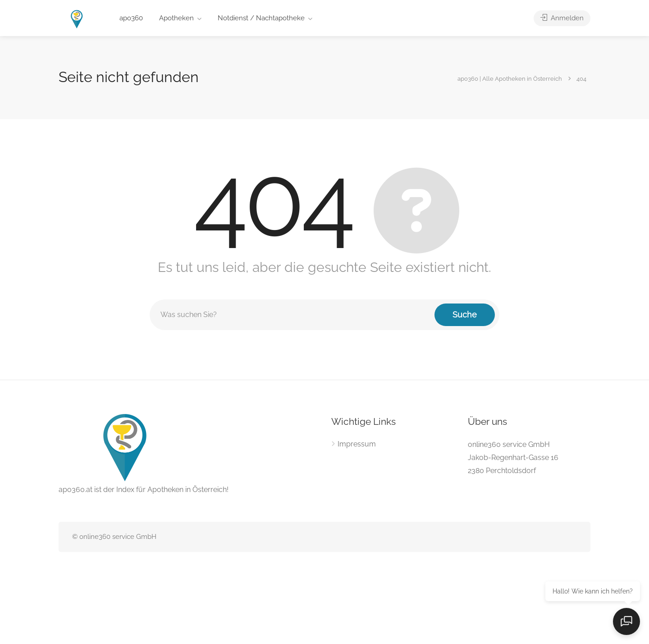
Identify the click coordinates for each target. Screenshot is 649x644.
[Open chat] (626, 621)
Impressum (357, 444)
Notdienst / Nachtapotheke (261, 18)
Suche (465, 315)
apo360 (131, 18)
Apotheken (176, 18)
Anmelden (562, 18)
